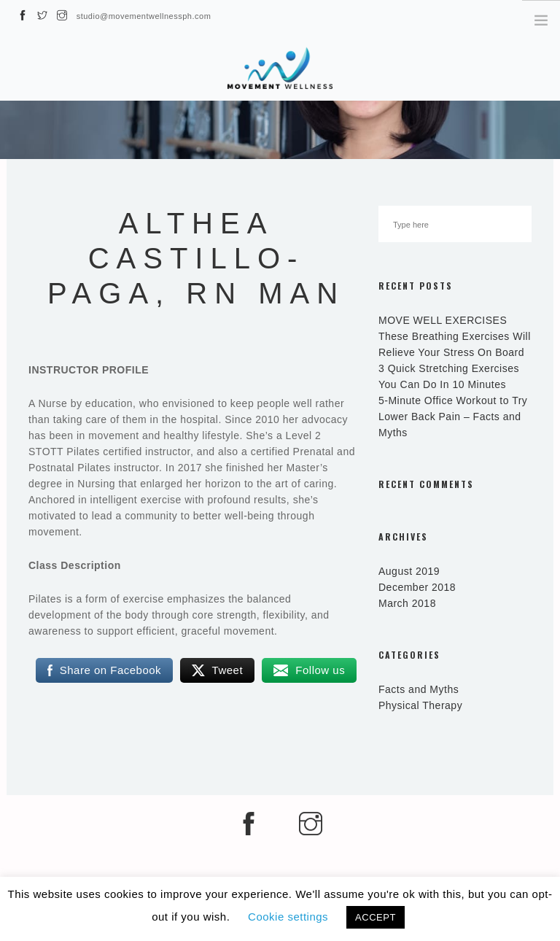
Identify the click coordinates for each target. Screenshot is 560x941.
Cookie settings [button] (288, 917)
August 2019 (409, 571)
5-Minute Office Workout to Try (453, 400)
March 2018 (407, 603)
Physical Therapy (420, 705)
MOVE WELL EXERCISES (443, 320)
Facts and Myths (419, 689)
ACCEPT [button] (376, 917)
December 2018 (417, 587)
